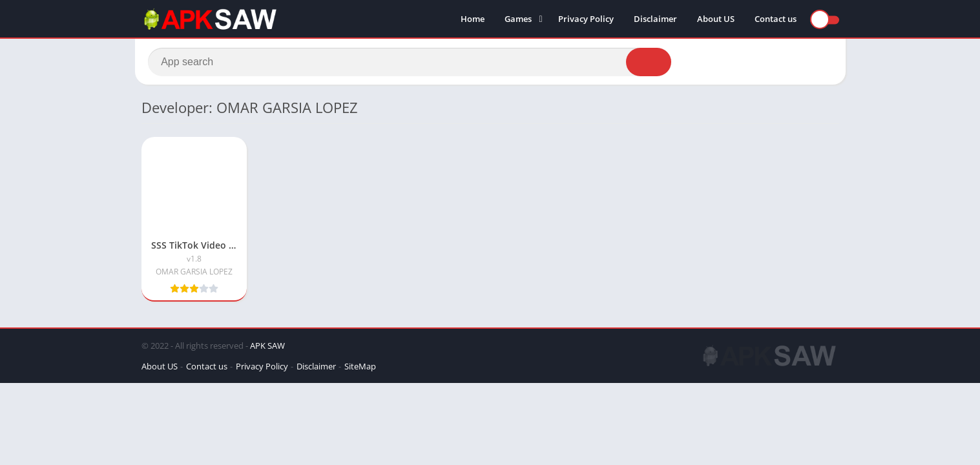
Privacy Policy (586, 19)
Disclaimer (655, 19)
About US (716, 19)
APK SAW (267, 347)
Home (473, 19)
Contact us (776, 19)
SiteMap (360, 368)
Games (518, 19)
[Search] (410, 63)
